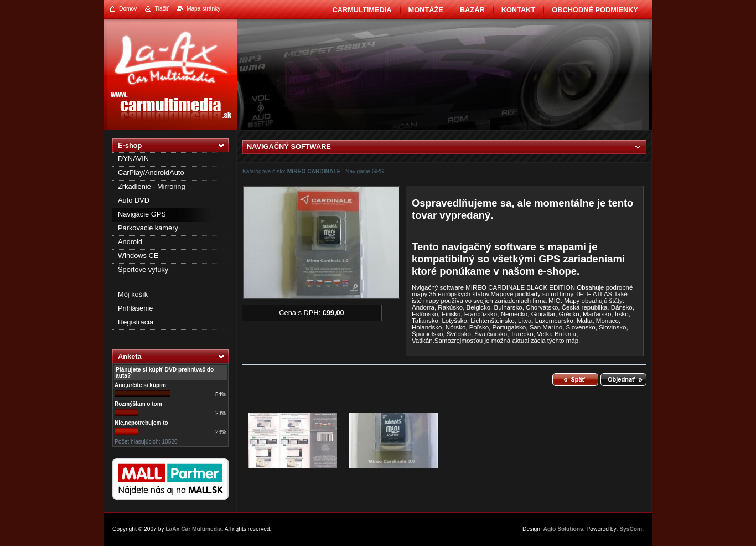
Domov (128, 9)
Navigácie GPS (142, 214)
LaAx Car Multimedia (193, 529)
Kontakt (519, 10)
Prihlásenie (135, 308)
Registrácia (136, 322)
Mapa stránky (203, 9)
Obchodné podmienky (595, 10)
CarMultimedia (362, 10)
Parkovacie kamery (148, 228)
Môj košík (133, 294)
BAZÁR (472, 10)
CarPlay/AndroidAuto (151, 172)
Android (130, 242)
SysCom (631, 529)
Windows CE (138, 256)
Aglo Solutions (563, 529)
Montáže (426, 10)
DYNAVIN (133, 159)
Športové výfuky (143, 269)
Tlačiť (161, 9)
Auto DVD (134, 200)
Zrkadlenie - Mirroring (152, 186)
